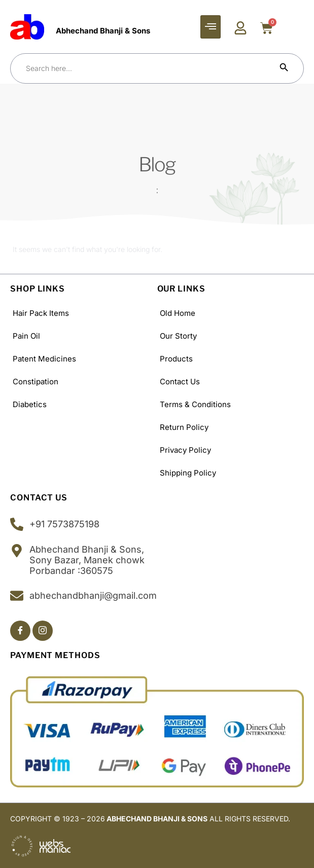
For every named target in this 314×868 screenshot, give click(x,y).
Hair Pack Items (41, 313)
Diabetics (30, 404)
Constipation (36, 382)
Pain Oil (26, 336)
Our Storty (178, 336)
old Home (178, 313)
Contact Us (180, 382)
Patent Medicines (44, 359)
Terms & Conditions (195, 404)
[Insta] (43, 631)
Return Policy (184, 427)
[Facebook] (20, 631)
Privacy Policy (185, 450)
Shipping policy (188, 473)
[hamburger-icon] (211, 27)
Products (176, 359)
